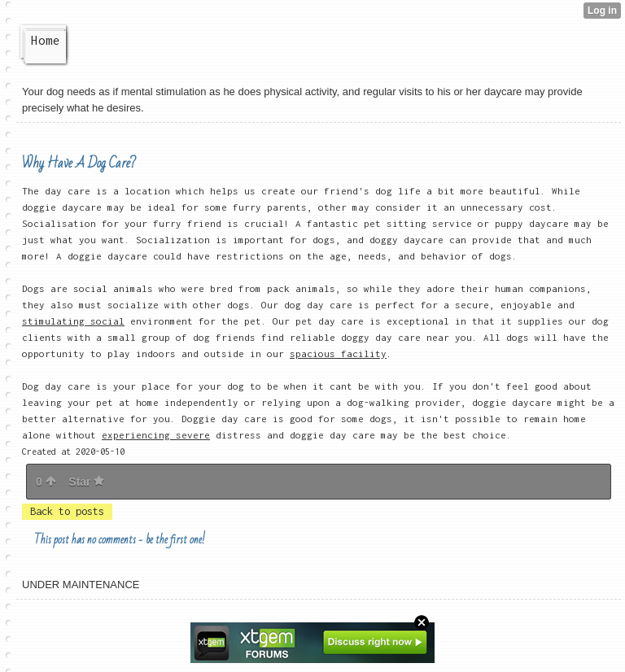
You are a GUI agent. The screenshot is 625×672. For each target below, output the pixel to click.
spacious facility (338, 353)
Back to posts (67, 511)
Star (86, 482)
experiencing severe (156, 435)
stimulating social (73, 321)
